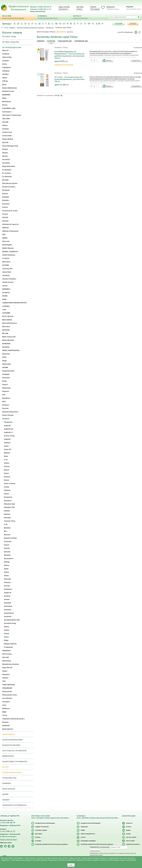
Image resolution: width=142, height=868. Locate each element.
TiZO (4, 681)
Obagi (4, 361)
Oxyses (7, 545)
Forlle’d (5, 207)
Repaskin (7, 555)
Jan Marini (6, 275)
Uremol (7, 633)
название (51, 41)
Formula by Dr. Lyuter (10, 211)
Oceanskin (8, 541)
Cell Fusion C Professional (12, 115)
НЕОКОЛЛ (6, 726)
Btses (6, 456)
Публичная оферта (133, 844)
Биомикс (5, 722)
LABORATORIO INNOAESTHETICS (14, 303)
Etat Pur (5, 194)
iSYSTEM (6, 265)
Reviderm (6, 405)
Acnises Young (9, 436)
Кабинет (93, 7)
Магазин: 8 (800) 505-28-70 (41, 7)
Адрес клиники (64, 7)
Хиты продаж (9, 789)
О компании (8, 647)
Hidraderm (8, 501)
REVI (4, 402)
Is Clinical (6, 258)
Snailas (7, 630)
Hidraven (7, 514)
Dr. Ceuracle (7, 173)
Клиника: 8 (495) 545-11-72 (41, 9)
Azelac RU (8, 449)
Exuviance (6, 204)
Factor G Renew (10, 483)
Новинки (41, 41)
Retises (7, 565)
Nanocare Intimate (10, 538)
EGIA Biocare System (10, 183)
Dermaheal (6, 159)
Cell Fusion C (7, 112)
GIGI (4, 235)
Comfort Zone (7, 132)
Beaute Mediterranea (10, 88)
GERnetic (6, 228)
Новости (129, 823)
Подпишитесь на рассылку (100, 847)
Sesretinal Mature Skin (12, 620)
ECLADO (5, 180)
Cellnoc (5, 125)
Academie (6, 54)
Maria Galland (7, 320)
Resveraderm (9, 558)
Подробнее (136, 60)
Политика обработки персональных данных (51, 844)
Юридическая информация (45, 823)
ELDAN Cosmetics (9, 187)
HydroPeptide (7, 245)
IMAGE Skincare (8, 248)
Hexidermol (8, 497)
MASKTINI (6, 330)
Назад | (6, 28)
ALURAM (5, 61)
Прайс (83, 830)
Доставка (80, 7)
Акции (5, 794)
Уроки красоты (8, 729)
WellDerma (6, 709)
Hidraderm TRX (9, 507)
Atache (5, 78)
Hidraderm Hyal (9, 504)
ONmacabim (7, 364)
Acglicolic (7, 426)
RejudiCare (6, 398)
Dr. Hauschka (7, 177)
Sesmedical (8, 606)
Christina (5, 129)
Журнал (89, 17)
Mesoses (7, 535)
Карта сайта (130, 841)
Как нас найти (131, 837)
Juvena (5, 286)
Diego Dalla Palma (9, 166)
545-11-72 (8, 831)
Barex (4, 84)
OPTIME (5, 367)
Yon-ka (5, 715)
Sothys (5, 671)
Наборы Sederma (10, 644)
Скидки (6, 800)
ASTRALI (5, 74)
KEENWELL (6, 289)
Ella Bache (6, 190)
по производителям (12, 48)
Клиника (53, 17)
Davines (5, 153)
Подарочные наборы (12, 772)
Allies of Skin (7, 57)
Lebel (4, 310)
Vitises (6, 637)
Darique (5, 149)
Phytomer (6, 391)
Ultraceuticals (7, 691)
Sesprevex (8, 616)
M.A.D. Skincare (8, 316)
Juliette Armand (8, 282)
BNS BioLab (7, 102)
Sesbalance (8, 589)
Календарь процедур (88, 841)
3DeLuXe (5, 50)
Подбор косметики (11, 745)
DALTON (5, 142)
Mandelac (7, 528)
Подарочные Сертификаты (15, 762)
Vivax (4, 705)
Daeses (7, 470)
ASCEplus (6, 71)
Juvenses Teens (10, 521)
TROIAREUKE (7, 688)
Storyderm (6, 674)
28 (59, 95)
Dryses (6, 473)
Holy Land (6, 241)
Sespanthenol (9, 613)
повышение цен (65, 41)
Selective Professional (10, 412)
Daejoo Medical (8, 139)
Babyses (7, 453)
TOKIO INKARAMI (9, 685)
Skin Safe (6, 657)
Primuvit (7, 548)
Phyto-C (5, 385)
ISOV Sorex (6, 262)
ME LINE (5, 333)
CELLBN (5, 122)
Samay (6, 576)
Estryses (7, 477)
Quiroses (7, 552)
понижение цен (81, 41)
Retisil (6, 569)
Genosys (5, 221)
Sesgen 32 (8, 593)
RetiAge (7, 562)
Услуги (83, 837)
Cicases (7, 466)
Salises (7, 572)
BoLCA (5, 105)
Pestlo (4, 381)
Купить (109, 60)
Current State (7, 136)
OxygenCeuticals (8, 371)
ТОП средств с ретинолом (14, 751)
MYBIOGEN (6, 344)
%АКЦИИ (119, 24)
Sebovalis (7, 579)
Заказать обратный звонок (38, 11)
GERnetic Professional (10, 231)
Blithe (4, 98)
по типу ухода (9, 37)
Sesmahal (7, 603)
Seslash (7, 599)
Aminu (5, 64)
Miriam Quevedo (8, 340)
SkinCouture (7, 661)
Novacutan (6, 354)
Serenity (7, 586)
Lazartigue (6, 306)
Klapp (4, 299)
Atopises (7, 443)
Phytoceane (6, 388)
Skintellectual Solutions (11, 664)
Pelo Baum (6, 378)
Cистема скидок (41, 830)
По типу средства (11, 42)
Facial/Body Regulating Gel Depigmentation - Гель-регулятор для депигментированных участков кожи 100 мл (69, 55)
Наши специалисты (88, 834)
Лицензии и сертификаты (14, 805)
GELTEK (5, 217)
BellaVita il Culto (8, 91)
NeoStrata (6, 347)
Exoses (7, 480)
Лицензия (84, 827)
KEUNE (5, 296)
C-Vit (6, 460)
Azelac (6, 446)
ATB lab (5, 81)
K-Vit (6, 524)
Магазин (18, 17)
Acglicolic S (8, 432)
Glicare (6, 494)
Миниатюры (8, 756)
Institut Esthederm (9, 255)
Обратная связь (6, 843)
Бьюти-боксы (8, 734)
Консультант (63, 9)
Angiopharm (7, 67)
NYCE (4, 357)
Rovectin (5, 408)
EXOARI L (6, 200)
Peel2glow (6, 374)
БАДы (6, 640)
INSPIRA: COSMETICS (10, 252)
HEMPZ (5, 238)
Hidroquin (7, 518)
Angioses (7, 439)
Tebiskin (5, 678)
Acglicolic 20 (8, 429)
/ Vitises (65, 47)
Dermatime (6, 163)
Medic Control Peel (9, 337)
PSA (4, 395)
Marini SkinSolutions (10, 323)
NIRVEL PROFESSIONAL (11, 350)
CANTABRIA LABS (9, 108)
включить (70, 32)
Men (5, 531)
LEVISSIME (6, 313)
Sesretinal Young (10, 623)
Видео (128, 830)
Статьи (129, 827)
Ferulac (7, 487)
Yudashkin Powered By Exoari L (14, 719)
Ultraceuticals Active (9, 695)
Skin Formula (7, 654)
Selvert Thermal (8, 415)
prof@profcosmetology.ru (8, 836)
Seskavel (7, 596)
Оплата (79, 9)
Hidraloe (7, 511)
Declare (5, 156)
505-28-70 (8, 823)
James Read (7, 272)
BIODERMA (6, 95)
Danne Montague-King (10, 146)
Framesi (5, 214)
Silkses (7, 627)
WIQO (4, 712)
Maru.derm (6, 327)
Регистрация (95, 9)
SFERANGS (6, 651)
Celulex (7, 463)
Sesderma (58, 47)
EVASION (6, 197)
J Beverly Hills (7, 269)
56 (61, 95)
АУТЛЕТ (133, 24)
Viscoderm (6, 702)
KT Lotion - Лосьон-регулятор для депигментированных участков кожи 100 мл (69, 79)
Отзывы (38, 841)
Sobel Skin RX (7, 668)
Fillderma (7, 490)
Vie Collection (7, 698)
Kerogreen (6, 292)
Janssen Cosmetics (9, 279)
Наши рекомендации (12, 740)
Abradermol (8, 422)
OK (71, 865)
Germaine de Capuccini (11, 224)
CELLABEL (6, 119)
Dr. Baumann (7, 170)
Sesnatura (8, 610)
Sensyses (7, 582)
